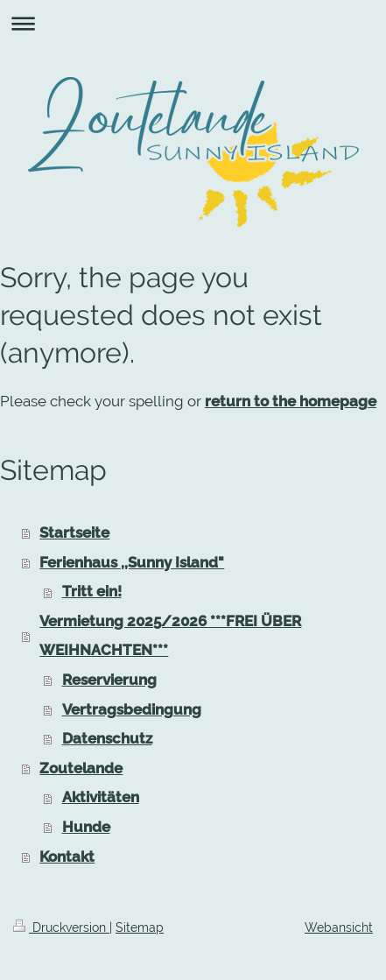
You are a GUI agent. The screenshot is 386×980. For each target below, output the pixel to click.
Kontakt (67, 857)
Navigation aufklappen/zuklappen (193, 23)
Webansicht (339, 927)
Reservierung (109, 680)
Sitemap (140, 927)
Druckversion (61, 927)
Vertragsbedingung (132, 709)
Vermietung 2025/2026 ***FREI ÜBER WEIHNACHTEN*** (170, 636)
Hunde (86, 827)
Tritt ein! (92, 591)
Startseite (74, 532)
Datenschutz (107, 738)
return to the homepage (291, 401)
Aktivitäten (101, 797)
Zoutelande (81, 768)
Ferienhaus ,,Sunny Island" (132, 562)
